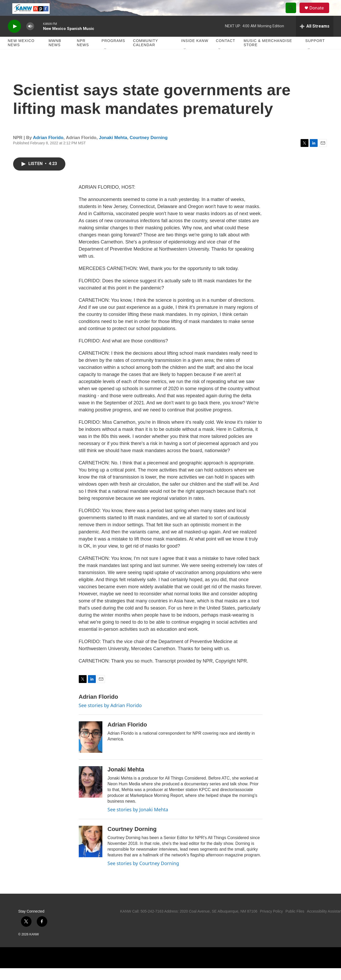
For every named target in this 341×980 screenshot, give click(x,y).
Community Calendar (146, 55)
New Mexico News (21, 55)
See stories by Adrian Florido (110, 717)
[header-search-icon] (293, 14)
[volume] (30, 38)
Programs (113, 52)
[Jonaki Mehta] (91, 794)
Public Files (295, 923)
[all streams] (315, 38)
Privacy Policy (271, 923)
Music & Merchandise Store (268, 55)
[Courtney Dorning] (91, 853)
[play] (14, 38)
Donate (320, 14)
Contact (225, 52)
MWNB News (55, 55)
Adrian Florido (48, 149)
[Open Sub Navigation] (106, 61)
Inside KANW (195, 52)
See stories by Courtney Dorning (143, 875)
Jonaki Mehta (113, 149)
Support (315, 52)
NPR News (83, 55)
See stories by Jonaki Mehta (138, 821)
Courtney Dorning (149, 149)
